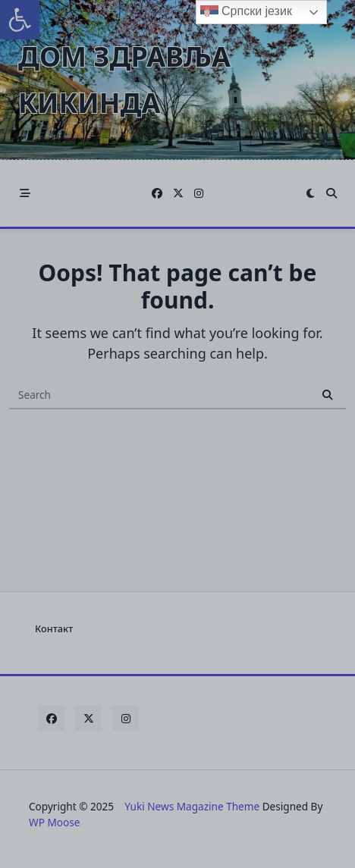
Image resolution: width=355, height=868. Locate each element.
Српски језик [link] (246, 12)
